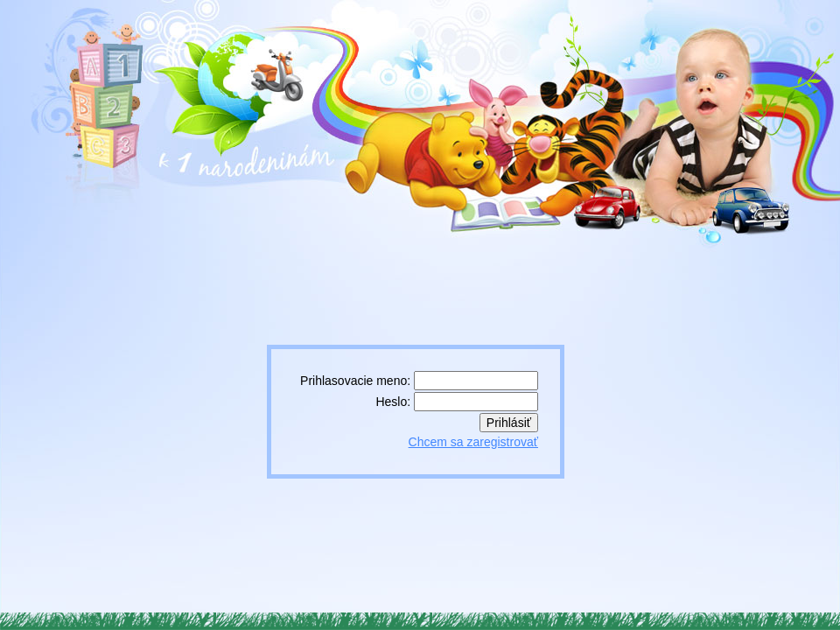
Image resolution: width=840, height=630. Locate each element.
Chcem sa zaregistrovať (473, 442)
